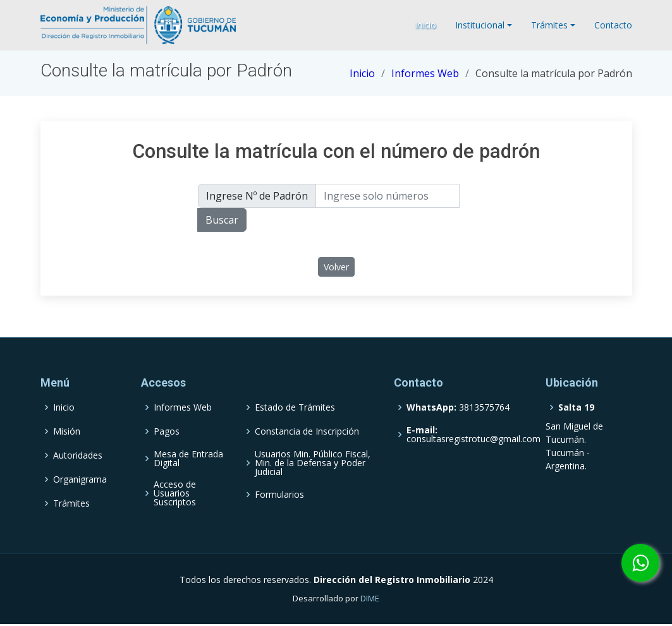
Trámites (71, 503)
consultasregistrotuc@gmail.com (473, 435)
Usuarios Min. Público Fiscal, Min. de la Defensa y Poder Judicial (313, 463)
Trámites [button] (549, 25)
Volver (336, 267)
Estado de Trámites (295, 407)
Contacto (613, 25)
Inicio (425, 25)
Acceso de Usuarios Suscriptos (175, 493)
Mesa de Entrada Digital (188, 459)
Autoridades (78, 455)
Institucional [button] (480, 25)
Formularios (279, 495)
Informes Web (425, 73)
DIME (370, 598)
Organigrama (80, 479)
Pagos (167, 431)
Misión (67, 431)
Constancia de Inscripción (307, 431)
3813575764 (458, 407)
